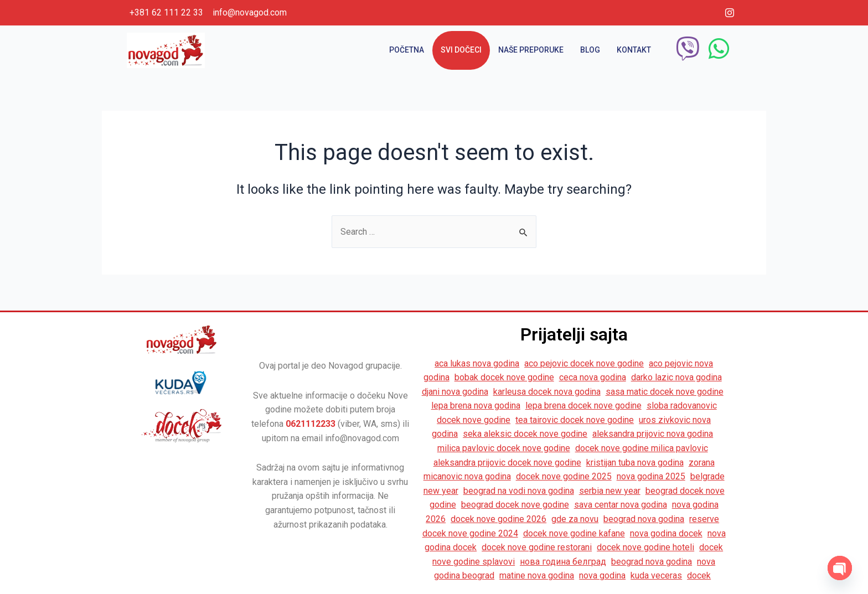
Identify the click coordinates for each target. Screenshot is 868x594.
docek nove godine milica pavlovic (642, 448)
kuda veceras (656, 575)
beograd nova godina (644, 519)
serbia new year (610, 491)
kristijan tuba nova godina (635, 463)
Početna (407, 50)
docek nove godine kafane (574, 533)
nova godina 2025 (651, 476)
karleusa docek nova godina (547, 392)
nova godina (602, 575)
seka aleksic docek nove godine (525, 434)
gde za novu (575, 519)
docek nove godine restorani (537, 547)
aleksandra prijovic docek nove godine (507, 463)
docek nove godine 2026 (498, 519)
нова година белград (563, 562)
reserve (704, 519)
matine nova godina (537, 575)
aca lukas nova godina (477, 363)
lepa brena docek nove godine (583, 406)
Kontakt (634, 50)
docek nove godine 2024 (470, 533)
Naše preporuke (531, 50)
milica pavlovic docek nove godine (504, 448)
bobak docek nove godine (504, 377)
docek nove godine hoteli (645, 547)
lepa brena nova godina (476, 406)
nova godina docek (666, 533)
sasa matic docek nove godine (665, 392)
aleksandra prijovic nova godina (653, 434)
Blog (590, 50)
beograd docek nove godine (515, 505)
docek (699, 575)
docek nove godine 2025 (564, 476)
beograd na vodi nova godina (519, 491)
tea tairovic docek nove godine (575, 420)
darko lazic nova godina (676, 377)
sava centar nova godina (621, 505)
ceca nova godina (593, 377)
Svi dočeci (461, 50)
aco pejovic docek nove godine (584, 363)
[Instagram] (730, 13)
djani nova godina (455, 392)
